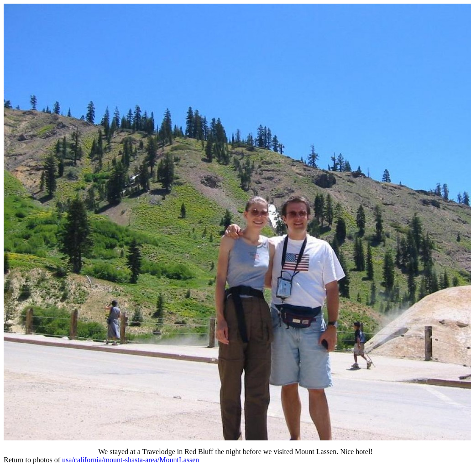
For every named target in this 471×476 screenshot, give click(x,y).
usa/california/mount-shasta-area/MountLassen (131, 460)
